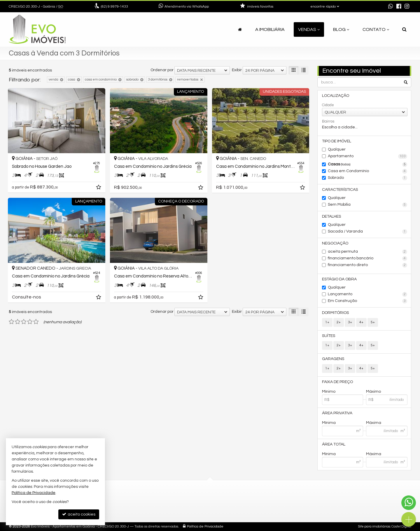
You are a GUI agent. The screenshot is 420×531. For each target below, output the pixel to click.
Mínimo (329, 392)
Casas (368, 165)
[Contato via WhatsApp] (409, 503)
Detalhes (331, 216)
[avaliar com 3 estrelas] (24, 322)
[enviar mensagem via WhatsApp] (391, 7)
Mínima (329, 423)
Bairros (328, 121)
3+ (350, 322)
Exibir (237, 70)
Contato (376, 29)
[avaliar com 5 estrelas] (36, 322)
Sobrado (368, 178)
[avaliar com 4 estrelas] (30, 322)
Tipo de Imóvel (337, 141)
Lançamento (368, 294)
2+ (339, 322)
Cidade (328, 105)
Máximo (373, 392)
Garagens (333, 359)
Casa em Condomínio (368, 171)
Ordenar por (162, 70)
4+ (361, 322)
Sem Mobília (368, 205)
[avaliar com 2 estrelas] (18, 322)
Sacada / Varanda (368, 232)
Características (340, 190)
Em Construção (368, 301)
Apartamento (368, 156)
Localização (336, 96)
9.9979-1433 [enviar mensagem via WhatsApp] (114, 7)
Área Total (334, 444)
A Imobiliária (270, 29)
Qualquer (337, 149)
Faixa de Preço (337, 382)
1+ (327, 322)
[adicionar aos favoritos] (99, 188)
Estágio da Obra (339, 279)
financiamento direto (368, 265)
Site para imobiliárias (374, 526)
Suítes (329, 336)
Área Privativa (337, 413)
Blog (341, 29)
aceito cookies (79, 514)
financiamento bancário (368, 258)
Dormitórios (335, 313)
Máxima (374, 423)
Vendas (309, 29)
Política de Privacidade (205, 526)
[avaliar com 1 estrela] (12, 322)
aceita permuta (368, 252)
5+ (373, 322)
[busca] (404, 29)
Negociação (335, 243)
